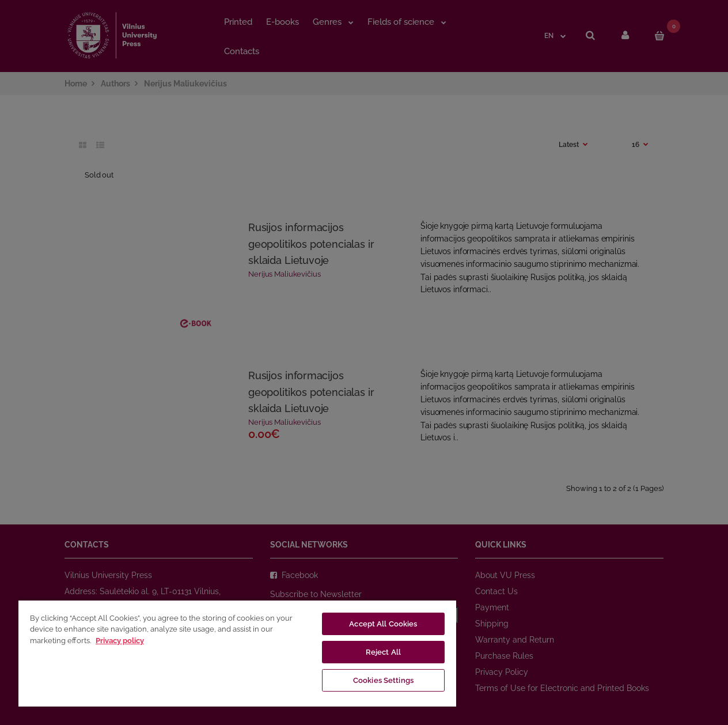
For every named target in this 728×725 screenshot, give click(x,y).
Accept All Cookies (383, 624)
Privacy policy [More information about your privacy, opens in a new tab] (120, 641)
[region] (237, 653)
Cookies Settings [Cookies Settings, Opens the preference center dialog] (383, 680)
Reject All (383, 652)
